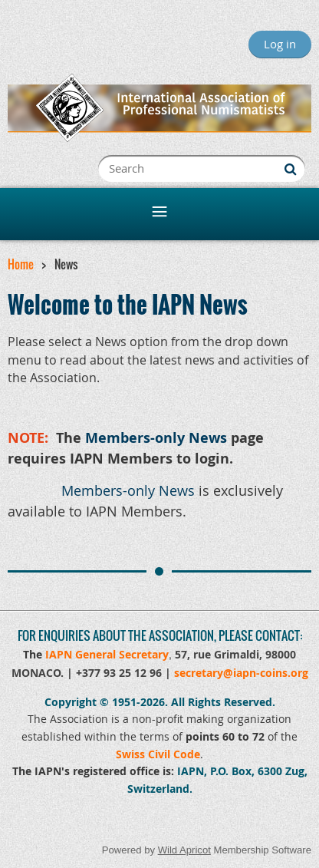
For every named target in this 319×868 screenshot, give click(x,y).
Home (21, 264)
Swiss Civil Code (158, 754)
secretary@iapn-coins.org (241, 673)
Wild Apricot (184, 850)
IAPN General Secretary (107, 654)
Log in (280, 44)
